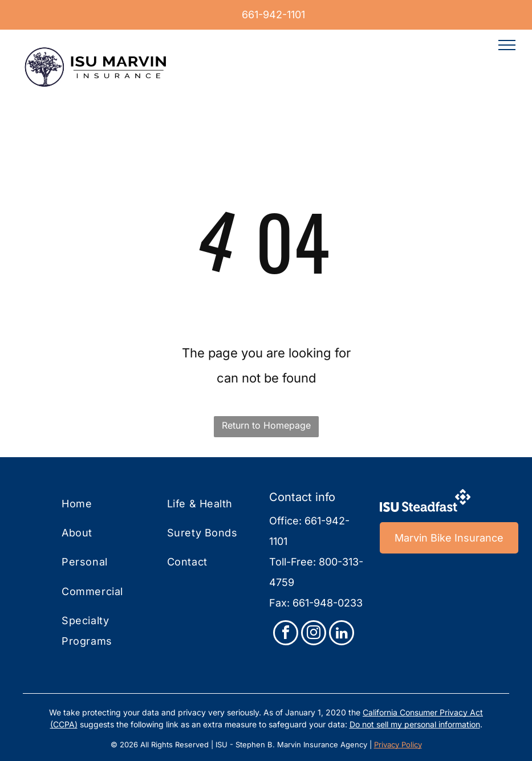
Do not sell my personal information (415, 724)
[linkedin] (342, 634)
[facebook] (286, 634)
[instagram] (314, 634)
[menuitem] (109, 504)
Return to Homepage (266, 425)
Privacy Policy (398, 744)
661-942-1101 (273, 15)
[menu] (507, 45)
